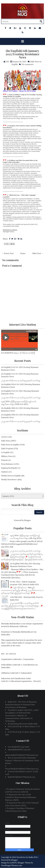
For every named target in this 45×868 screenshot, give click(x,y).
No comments (28, 64)
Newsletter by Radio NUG (27, 857)
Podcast (4, 460)
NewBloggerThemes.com (12, 865)
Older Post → (38, 253)
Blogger (27, 520)
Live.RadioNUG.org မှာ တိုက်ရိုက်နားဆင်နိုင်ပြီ (18, 353)
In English (5, 452)
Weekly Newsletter (9, 479)
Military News (7, 456)
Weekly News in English (11, 476)
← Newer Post (8, 253)
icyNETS (13, 863)
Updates (5, 472)
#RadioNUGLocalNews (10, 230)
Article (4, 437)
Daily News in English (10, 445)
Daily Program (7, 448)
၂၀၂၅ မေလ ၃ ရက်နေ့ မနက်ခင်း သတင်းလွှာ (25, 551)
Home (23, 253)
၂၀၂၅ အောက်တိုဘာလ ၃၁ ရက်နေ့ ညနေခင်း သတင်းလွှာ (21, 380)
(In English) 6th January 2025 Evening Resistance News (22, 54)
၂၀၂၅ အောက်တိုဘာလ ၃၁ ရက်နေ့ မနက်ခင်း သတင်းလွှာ (21, 398)
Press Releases (7, 464)
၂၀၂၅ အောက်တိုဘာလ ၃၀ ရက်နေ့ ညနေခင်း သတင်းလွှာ (21, 421)
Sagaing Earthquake (9, 468)
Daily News (6, 441)
